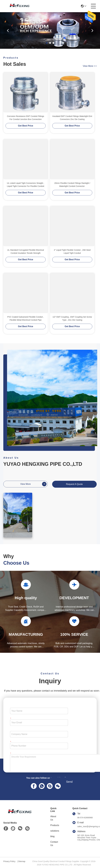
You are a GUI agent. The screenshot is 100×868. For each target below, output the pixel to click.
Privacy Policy (9, 861)
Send (69, 782)
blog (52, 836)
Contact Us (54, 844)
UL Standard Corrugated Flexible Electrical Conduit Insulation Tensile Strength (26, 252)
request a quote (74, 484)
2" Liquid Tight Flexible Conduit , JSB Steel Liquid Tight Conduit (72, 252)
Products (55, 825)
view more (90, 66)
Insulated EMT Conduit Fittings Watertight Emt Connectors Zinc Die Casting (72, 118)
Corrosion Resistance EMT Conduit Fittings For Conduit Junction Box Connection (26, 118)
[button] (47, 43)
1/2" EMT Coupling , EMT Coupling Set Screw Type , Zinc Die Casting (72, 318)
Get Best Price (26, 126)
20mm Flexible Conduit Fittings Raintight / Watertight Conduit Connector (72, 185)
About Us (53, 818)
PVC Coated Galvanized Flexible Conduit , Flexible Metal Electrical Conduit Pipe (26, 318)
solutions (55, 831)
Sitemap (22, 861)
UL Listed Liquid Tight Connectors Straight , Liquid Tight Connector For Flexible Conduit (26, 185)
